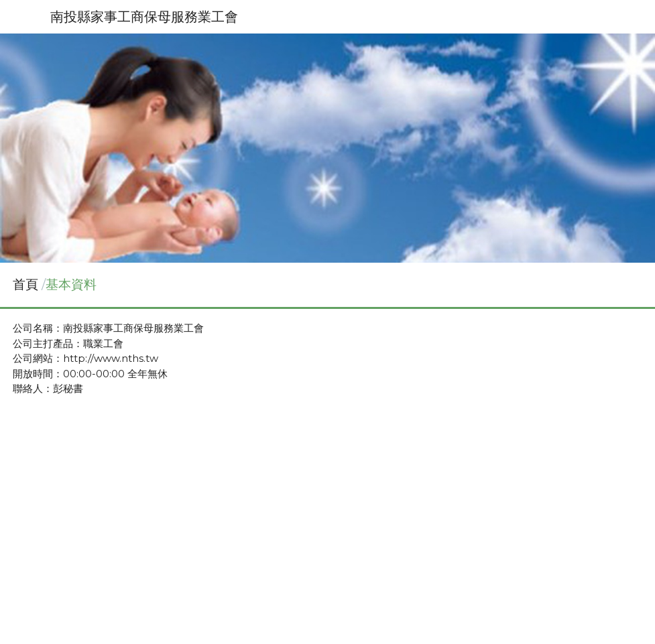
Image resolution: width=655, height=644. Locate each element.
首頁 (25, 284)
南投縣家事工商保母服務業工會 (144, 17)
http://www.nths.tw (111, 358)
